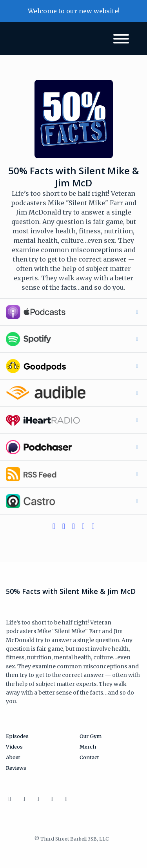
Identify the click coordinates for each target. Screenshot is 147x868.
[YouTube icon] (66, 799)
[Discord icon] (52, 799)
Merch (88, 747)
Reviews (16, 768)
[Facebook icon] (38, 799)
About (13, 757)
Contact (89, 757)
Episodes (17, 736)
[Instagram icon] (10, 799)
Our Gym (91, 736)
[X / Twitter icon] (24, 799)
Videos (14, 747)
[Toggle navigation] (121, 40)
